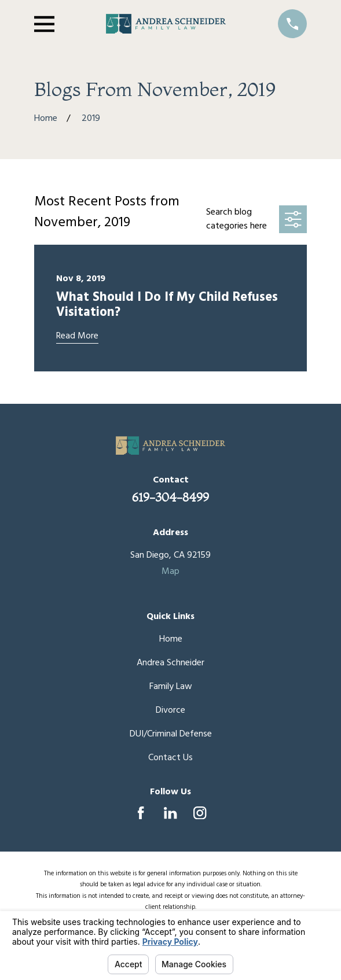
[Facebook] (141, 813)
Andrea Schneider (170, 663)
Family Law (171, 687)
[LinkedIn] (170, 813)
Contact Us (170, 758)
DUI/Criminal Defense (171, 734)
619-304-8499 (170, 497)
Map (170, 572)
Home (171, 639)
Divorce (170, 710)
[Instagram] (200, 813)
